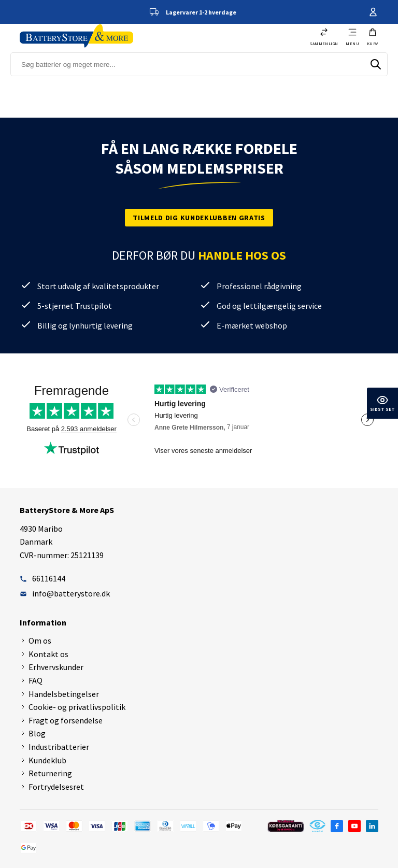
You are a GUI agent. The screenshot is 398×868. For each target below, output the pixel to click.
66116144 (42, 578)
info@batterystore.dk (65, 593)
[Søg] (376, 64)
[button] (373, 37)
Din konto (373, 12)
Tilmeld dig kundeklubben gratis (199, 218)
